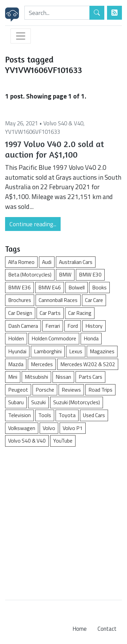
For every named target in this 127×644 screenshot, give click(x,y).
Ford (73, 326)
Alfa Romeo (21, 262)
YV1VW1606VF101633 (33, 132)
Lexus (76, 351)
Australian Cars (76, 262)
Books (99, 287)
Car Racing (80, 313)
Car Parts (50, 313)
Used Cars (94, 415)
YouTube (63, 441)
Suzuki (38, 402)
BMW (65, 274)
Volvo (49, 428)
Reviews (71, 390)
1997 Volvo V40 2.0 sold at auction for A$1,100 (55, 149)
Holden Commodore (54, 338)
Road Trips (100, 390)
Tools (45, 415)
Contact (107, 629)
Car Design (20, 313)
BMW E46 (50, 287)
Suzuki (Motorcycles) (77, 402)
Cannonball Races (58, 300)
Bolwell (77, 287)
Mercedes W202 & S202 (88, 364)
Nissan (63, 377)
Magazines (102, 351)
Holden (16, 338)
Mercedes (42, 364)
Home (80, 629)
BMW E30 (90, 274)
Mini (13, 377)
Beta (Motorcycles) (30, 274)
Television (19, 415)
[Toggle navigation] (21, 36)
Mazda (16, 364)
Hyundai (17, 351)
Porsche (45, 390)
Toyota (67, 415)
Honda (91, 338)
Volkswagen (22, 428)
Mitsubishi (36, 377)
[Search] (57, 13)
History (94, 326)
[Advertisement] (63, 520)
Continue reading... (33, 224)
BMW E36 (19, 287)
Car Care (94, 300)
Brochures (20, 300)
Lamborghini (48, 351)
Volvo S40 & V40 (63, 123)
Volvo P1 (73, 428)
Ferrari (53, 326)
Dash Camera (23, 326)
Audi (47, 262)
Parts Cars (90, 377)
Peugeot (18, 390)
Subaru (16, 402)
